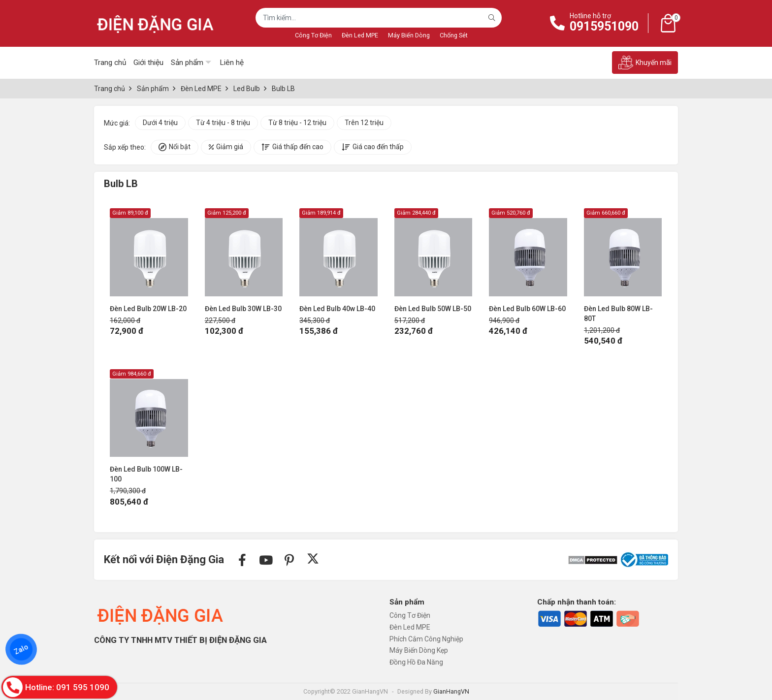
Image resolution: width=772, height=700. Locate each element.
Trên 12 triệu (364, 123)
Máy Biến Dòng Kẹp (419, 650)
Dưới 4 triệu (160, 123)
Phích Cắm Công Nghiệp (426, 639)
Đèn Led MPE (360, 35)
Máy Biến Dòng (409, 35)
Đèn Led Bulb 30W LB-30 (243, 309)
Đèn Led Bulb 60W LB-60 (527, 309)
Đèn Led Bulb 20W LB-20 (148, 309)
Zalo (21, 649)
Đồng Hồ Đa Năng (416, 662)
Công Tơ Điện (313, 35)
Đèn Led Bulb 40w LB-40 (337, 309)
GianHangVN (451, 691)
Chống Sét (454, 35)
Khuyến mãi (645, 63)
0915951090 (604, 26)
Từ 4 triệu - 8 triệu (223, 123)
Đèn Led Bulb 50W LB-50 (433, 309)
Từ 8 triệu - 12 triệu (297, 123)
